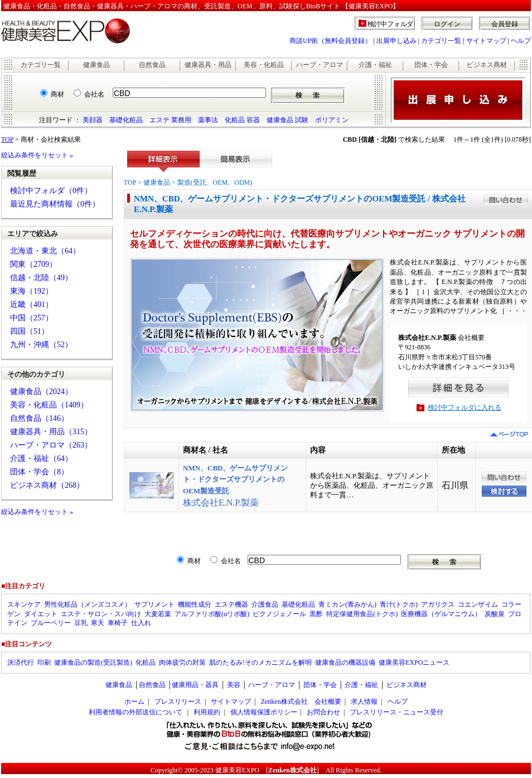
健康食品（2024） (41, 392)
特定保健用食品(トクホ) (362, 614)
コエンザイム (478, 604)
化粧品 (146, 662)
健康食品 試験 (287, 120)
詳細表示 (163, 162)
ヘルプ (521, 41)
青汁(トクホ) (399, 604)
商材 (57, 94)
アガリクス (438, 604)
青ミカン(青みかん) (347, 604)
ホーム (134, 702)
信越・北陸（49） (41, 278)
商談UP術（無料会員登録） (330, 41)
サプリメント (154, 604)
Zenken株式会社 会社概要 (301, 702)
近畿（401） (32, 304)
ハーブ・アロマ (320, 65)
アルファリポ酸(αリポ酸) (212, 614)
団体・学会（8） (39, 472)
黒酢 (316, 614)
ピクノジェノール (279, 614)
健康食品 (96, 65)
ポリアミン (332, 120)
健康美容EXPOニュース (414, 662)
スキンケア (24, 604)
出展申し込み (396, 41)
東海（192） (32, 291)
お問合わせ (323, 712)
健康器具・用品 (208, 65)
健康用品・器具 (195, 685)
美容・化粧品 (264, 65)
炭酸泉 (495, 614)
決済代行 (21, 662)
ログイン (447, 24)
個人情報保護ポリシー (264, 712)
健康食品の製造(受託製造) (93, 662)
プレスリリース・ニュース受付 (396, 712)
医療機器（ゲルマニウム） (441, 614)
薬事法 (208, 120)
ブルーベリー (51, 623)
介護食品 (265, 604)
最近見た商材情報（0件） (55, 204)
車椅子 (118, 623)
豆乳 (81, 623)
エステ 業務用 (170, 120)
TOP (7, 140)
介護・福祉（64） (41, 458)
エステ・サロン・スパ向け (101, 614)
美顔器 (93, 120)
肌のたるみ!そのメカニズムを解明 (260, 662)
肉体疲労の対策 (182, 662)
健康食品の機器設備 (345, 662)
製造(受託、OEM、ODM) (215, 183)
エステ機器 (231, 604)
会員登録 (505, 24)
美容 (234, 685)
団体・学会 (431, 65)
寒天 (98, 623)
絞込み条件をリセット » (37, 155)
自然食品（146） (39, 418)
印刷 (44, 662)
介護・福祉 (375, 65)
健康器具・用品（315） (51, 432)
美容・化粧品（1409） (49, 405)
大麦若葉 (158, 614)
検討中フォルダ (391, 24)
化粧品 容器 (242, 120)
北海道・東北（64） (45, 251)
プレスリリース (178, 702)
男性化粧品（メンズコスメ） (88, 604)
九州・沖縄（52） (41, 345)
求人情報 (364, 702)
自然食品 (152, 65)
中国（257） (32, 318)
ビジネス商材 (487, 65)
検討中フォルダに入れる (465, 407)
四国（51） (30, 331)
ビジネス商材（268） (47, 485)
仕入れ (141, 623)
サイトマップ (486, 41)
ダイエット (41, 614)
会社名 (94, 94)
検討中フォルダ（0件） (51, 191)
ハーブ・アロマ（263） (51, 445)
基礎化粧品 (126, 120)
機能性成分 (195, 604)
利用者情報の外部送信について (136, 712)
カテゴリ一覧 (441, 41)
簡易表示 (236, 162)
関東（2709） (33, 264)
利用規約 (207, 712)
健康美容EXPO (237, 770)
